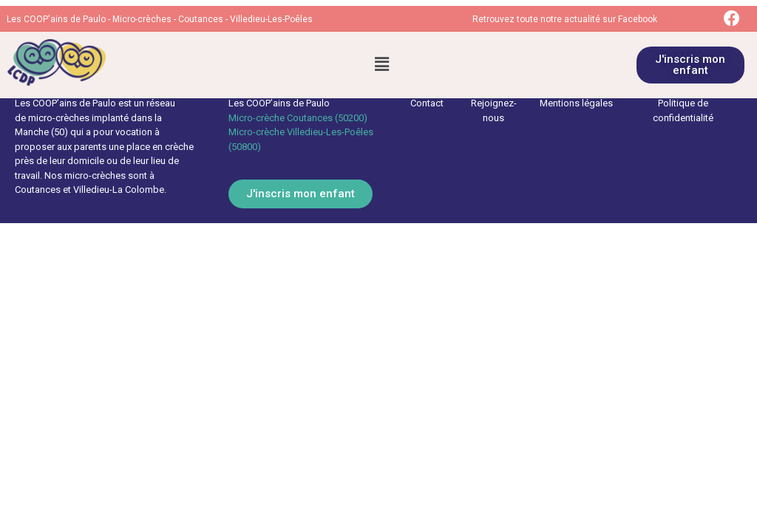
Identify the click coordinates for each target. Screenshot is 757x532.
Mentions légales (576, 103)
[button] (381, 65)
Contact (427, 103)
